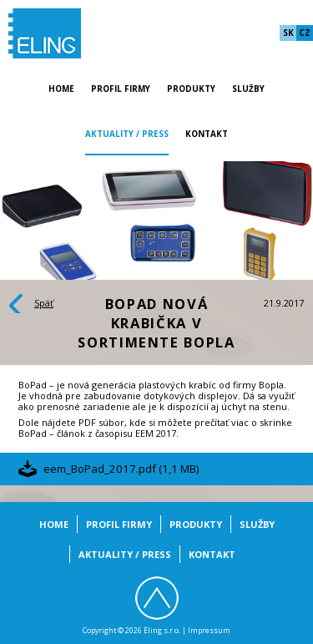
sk (288, 33)
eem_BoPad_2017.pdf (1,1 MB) (121, 469)
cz (305, 33)
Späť (44, 303)
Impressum (209, 631)
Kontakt (207, 134)
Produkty (191, 89)
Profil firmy (121, 89)
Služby (248, 89)
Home (61, 89)
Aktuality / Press (127, 134)
